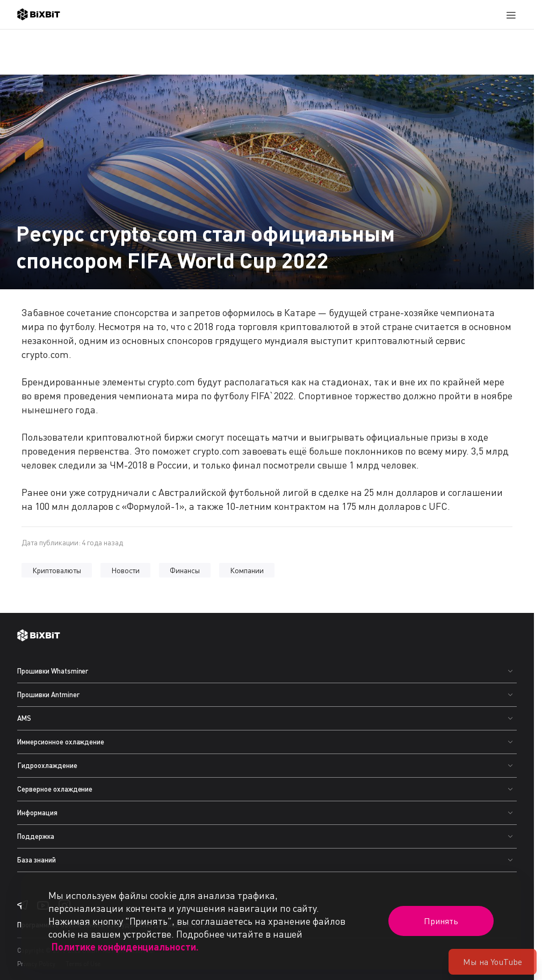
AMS (24, 718)
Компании (247, 570)
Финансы (185, 570)
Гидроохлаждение (47, 765)
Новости (126, 570)
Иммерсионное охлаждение (61, 742)
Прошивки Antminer (48, 694)
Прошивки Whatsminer (53, 671)
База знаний (37, 860)
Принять (441, 921)
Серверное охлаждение (55, 789)
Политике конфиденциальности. (125, 947)
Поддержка (36, 836)
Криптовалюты (57, 570)
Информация (37, 813)
